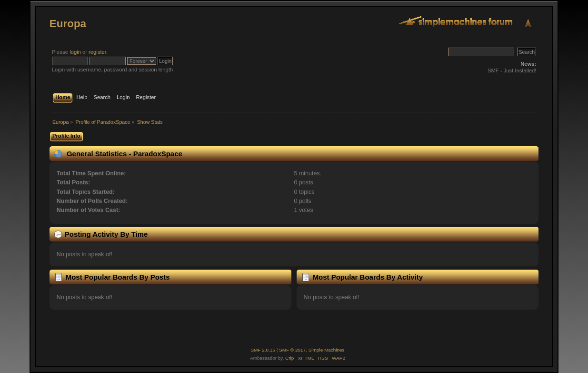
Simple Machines (327, 350)
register (97, 52)
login (75, 52)
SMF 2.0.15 (263, 350)
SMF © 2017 (292, 350)
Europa (68, 24)
